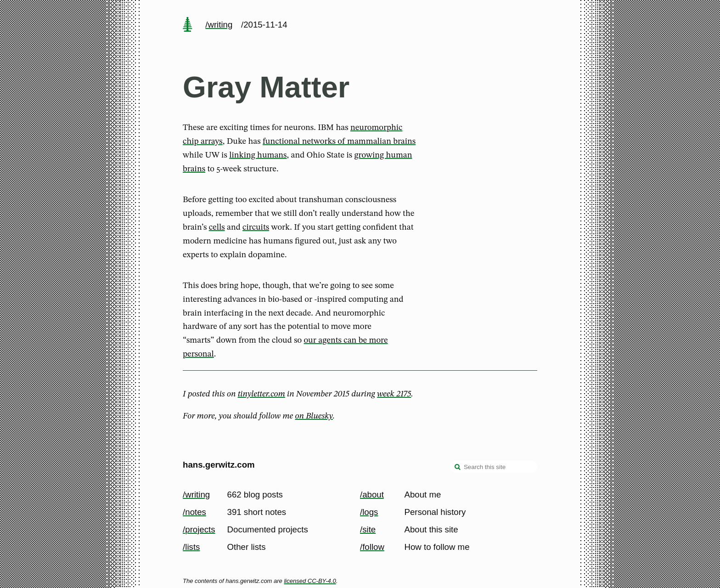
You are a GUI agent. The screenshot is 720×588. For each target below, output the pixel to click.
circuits (256, 227)
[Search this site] (494, 467)
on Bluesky (314, 416)
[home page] (187, 25)
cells (217, 227)
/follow (372, 547)
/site (368, 529)
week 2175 (394, 394)
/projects (199, 529)
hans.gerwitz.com (219, 465)
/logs (369, 512)
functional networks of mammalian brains (339, 141)
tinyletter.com (262, 394)
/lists (191, 547)
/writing (219, 25)
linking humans (258, 155)
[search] (458, 468)
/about (372, 495)
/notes (194, 512)
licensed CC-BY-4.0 (310, 581)
